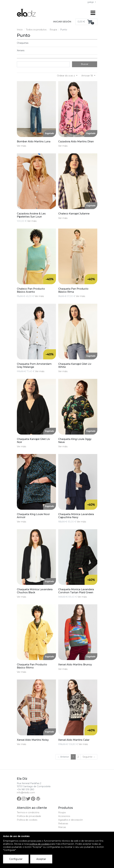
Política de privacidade (29, 816)
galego (91, 2)
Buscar (85, 64)
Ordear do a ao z (66, 76)
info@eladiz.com (26, 793)
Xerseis (21, 50)
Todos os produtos (36, 30)
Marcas (62, 827)
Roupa (53, 30)
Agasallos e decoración (71, 820)
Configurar (16, 859)
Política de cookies (27, 820)
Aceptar (41, 859)
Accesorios (64, 816)
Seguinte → (89, 757)
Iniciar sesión (62, 22)
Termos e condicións (28, 812)
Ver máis (21, 146)
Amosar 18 (87, 76)
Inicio (20, 30)
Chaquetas (23, 43)
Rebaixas (63, 824)
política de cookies (40, 844)
